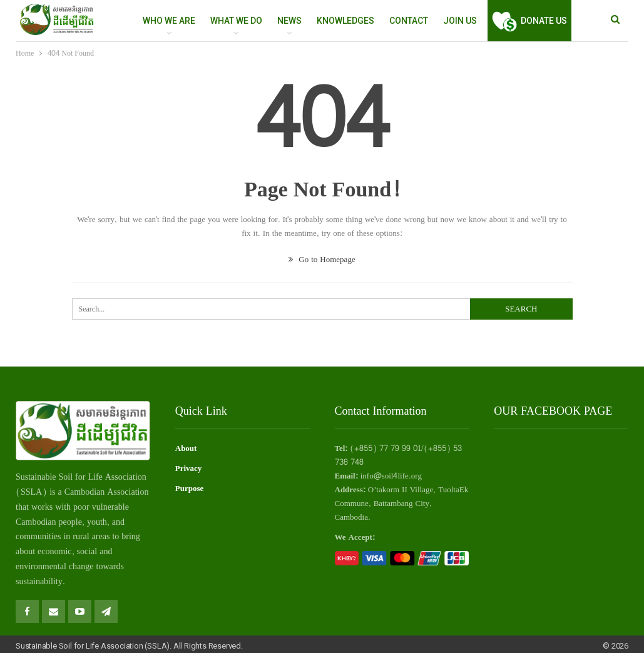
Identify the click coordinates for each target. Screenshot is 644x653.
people (70, 522)
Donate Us (529, 21)
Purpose (190, 488)
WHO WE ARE (169, 21)
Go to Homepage (322, 260)
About (186, 448)
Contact (409, 21)
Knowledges (345, 21)
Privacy (189, 468)
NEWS (289, 21)
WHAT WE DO (236, 21)
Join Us (460, 21)
